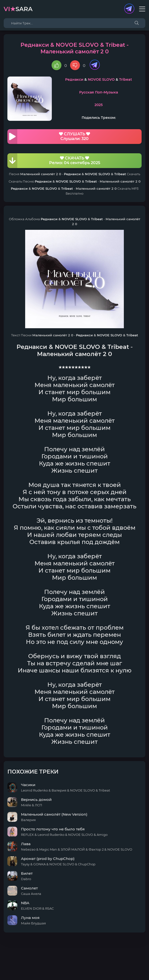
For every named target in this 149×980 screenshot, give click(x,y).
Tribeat (126, 79)
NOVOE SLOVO (101, 79)
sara (18, 9)
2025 (99, 105)
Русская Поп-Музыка (99, 92)
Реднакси (74, 79)
